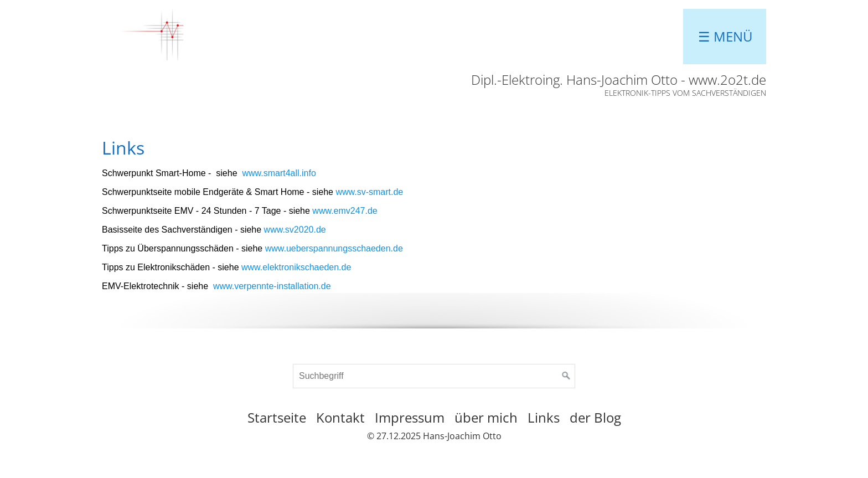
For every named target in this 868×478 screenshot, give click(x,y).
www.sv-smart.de (369, 192)
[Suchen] (566, 376)
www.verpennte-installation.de (272, 286)
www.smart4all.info (279, 173)
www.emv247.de (345, 211)
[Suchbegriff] (434, 376)
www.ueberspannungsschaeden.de (334, 248)
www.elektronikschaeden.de (296, 267)
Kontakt (340, 417)
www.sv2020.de (295, 230)
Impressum (410, 417)
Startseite (277, 417)
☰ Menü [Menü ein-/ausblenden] (725, 36)
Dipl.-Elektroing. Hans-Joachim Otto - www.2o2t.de (619, 79)
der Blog (595, 417)
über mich (486, 417)
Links (544, 417)
